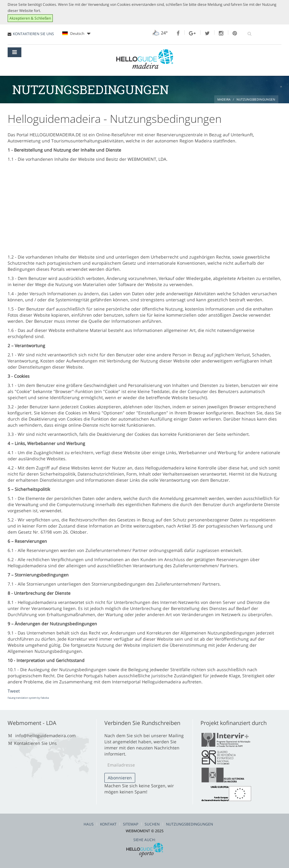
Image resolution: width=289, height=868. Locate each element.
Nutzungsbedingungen (190, 824)
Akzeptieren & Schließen (30, 18)
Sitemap (131, 824)
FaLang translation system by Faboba (28, 698)
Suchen (152, 824)
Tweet (14, 691)
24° (159, 33)
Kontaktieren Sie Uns (35, 743)
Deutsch (76, 34)
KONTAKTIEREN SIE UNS (33, 34)
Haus (89, 824)
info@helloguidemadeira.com (45, 736)
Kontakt (108, 824)
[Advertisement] (144, 208)
